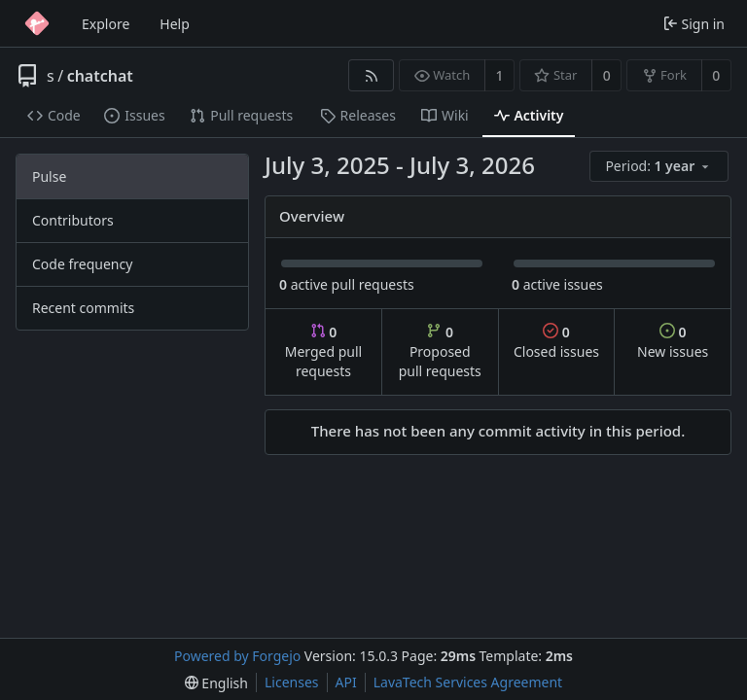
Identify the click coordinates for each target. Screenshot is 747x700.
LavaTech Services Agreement (468, 682)
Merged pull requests (323, 351)
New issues (673, 342)
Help (175, 24)
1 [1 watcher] (500, 75)
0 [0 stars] (607, 75)
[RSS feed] (371, 75)
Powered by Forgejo (237, 656)
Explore (106, 24)
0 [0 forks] (716, 75)
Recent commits (83, 308)
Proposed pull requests (440, 351)
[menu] (660, 167)
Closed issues (556, 342)
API (346, 682)
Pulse (49, 176)
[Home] (37, 23)
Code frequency (82, 264)
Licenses (292, 682)
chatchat (100, 76)
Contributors (73, 220)
